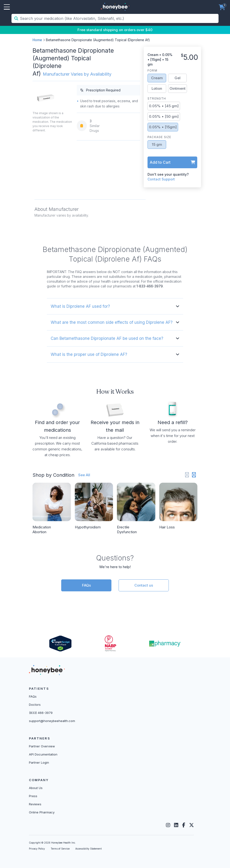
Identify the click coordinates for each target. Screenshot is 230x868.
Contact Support (161, 179)
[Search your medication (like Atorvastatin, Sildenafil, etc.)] (119, 18)
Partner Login (39, 762)
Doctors (35, 705)
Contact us (144, 585)
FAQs (86, 585)
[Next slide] (194, 475)
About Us (36, 788)
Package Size (159, 137)
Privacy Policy (37, 849)
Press (33, 796)
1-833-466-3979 (150, 286)
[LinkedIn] (176, 825)
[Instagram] (168, 825)
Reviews (35, 804)
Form (152, 70)
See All (84, 475)
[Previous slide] (187, 475)
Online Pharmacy (42, 812)
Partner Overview (42, 746)
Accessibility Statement (88, 849)
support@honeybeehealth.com (52, 721)
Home (37, 40)
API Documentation (43, 754)
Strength (157, 98)
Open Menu (7, 7)
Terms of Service (60, 849)
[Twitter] (192, 825)
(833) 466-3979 (41, 713)
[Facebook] (184, 825)
